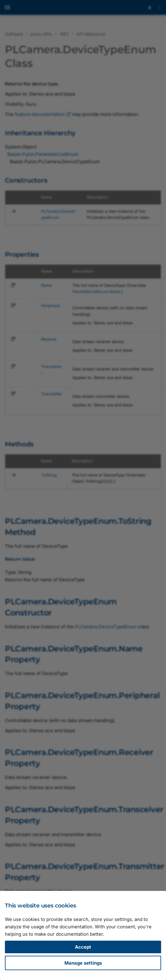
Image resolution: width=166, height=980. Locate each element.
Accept (83, 947)
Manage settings (83, 963)
